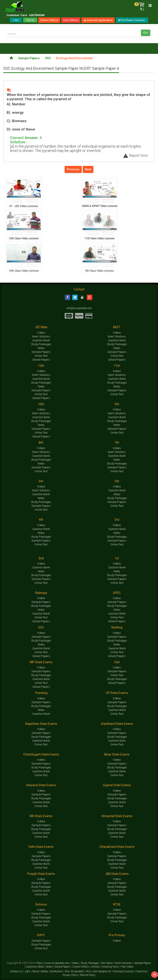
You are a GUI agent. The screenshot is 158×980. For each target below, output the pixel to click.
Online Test (41, 356)
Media (45, 971)
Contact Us (17, 971)
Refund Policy (88, 975)
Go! (146, 33)
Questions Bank (35, 966)
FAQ (89, 971)
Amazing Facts (111, 966)
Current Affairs (81, 966)
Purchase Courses (132, 20)
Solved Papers (41, 359)
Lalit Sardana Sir (102, 971)
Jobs (28, 971)
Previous (73, 169)
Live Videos (71, 20)
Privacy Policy (71, 975)
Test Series (107, 963)
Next (88, 169)
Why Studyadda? (75, 971)
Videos (41, 332)
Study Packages (41, 344)
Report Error (136, 155)
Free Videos (127, 966)
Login (16, 20)
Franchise (142, 971)
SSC (48, 58)
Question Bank (41, 340)
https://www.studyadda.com (53, 963)
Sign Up (30, 20)
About (36, 971)
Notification (57, 971)
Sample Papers (29, 58)
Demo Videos (49, 20)
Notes (41, 348)
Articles (96, 966)
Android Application (98, 20)
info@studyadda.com (79, 308)
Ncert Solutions (41, 336)
